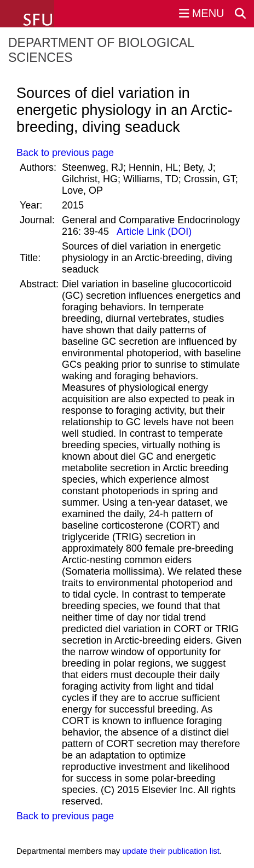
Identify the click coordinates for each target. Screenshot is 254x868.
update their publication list (171, 851)
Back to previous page (65, 153)
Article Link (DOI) (153, 232)
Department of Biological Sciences (101, 50)
